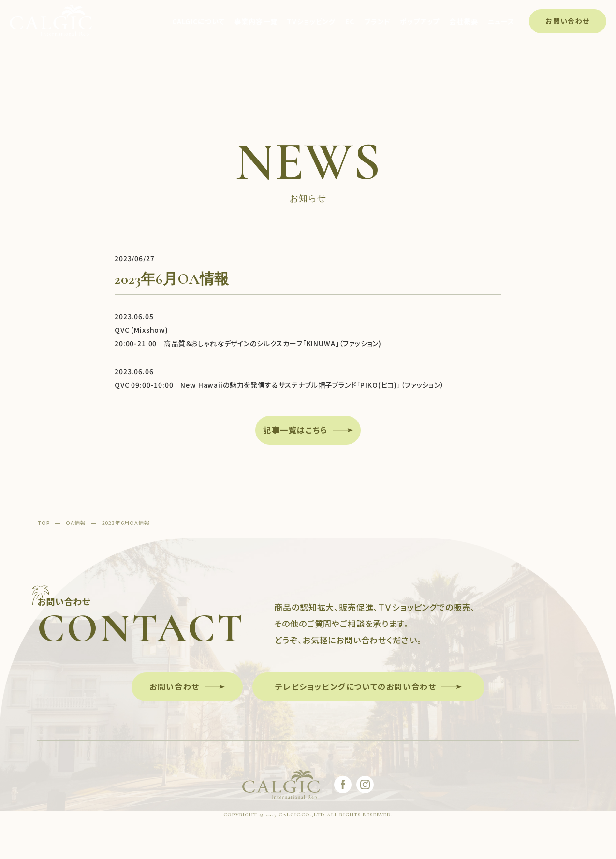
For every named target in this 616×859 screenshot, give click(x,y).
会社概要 (463, 21)
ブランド (377, 21)
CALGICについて (198, 21)
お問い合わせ (567, 21)
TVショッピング (311, 21)
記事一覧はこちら (295, 430)
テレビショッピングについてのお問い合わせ (356, 686)
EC (350, 21)
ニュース (501, 21)
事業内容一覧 (256, 21)
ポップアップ (420, 21)
